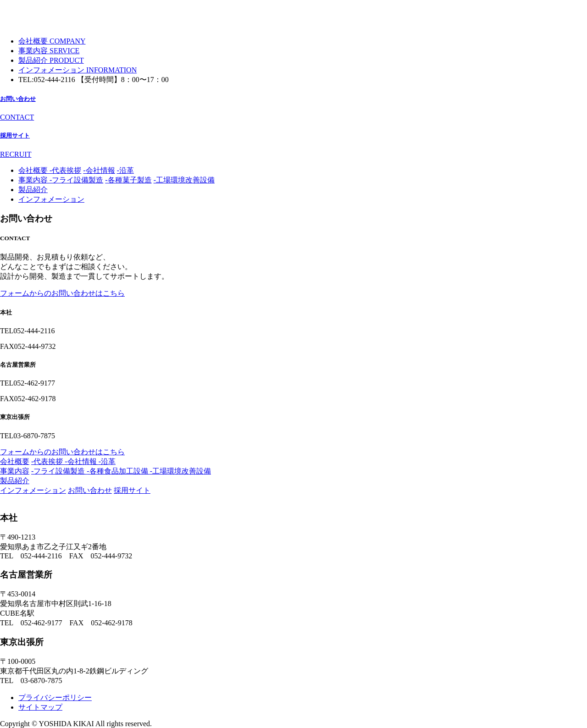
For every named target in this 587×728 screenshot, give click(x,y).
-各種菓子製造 (128, 180)
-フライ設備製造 (76, 180)
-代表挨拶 (65, 170)
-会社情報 (99, 170)
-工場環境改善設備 (184, 180)
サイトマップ (40, 707)
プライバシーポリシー (55, 698)
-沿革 (125, 170)
